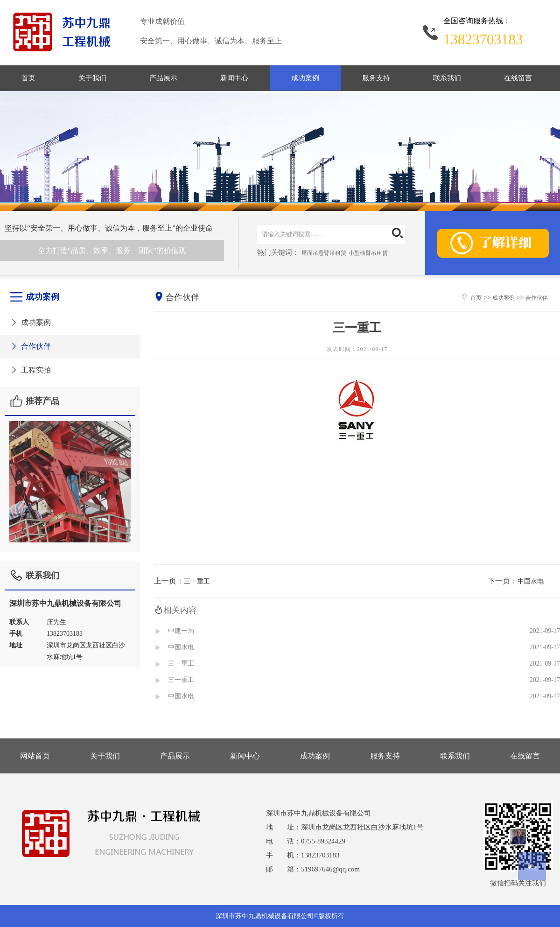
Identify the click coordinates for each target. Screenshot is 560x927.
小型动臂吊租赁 (368, 253)
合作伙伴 (30, 346)
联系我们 (447, 78)
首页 (28, 78)
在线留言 (518, 78)
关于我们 (92, 78)
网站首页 (35, 756)
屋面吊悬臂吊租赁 (324, 253)
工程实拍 (30, 370)
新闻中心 (234, 78)
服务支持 (376, 78)
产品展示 (163, 78)
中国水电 (531, 581)
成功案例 (305, 78)
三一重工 (197, 581)
